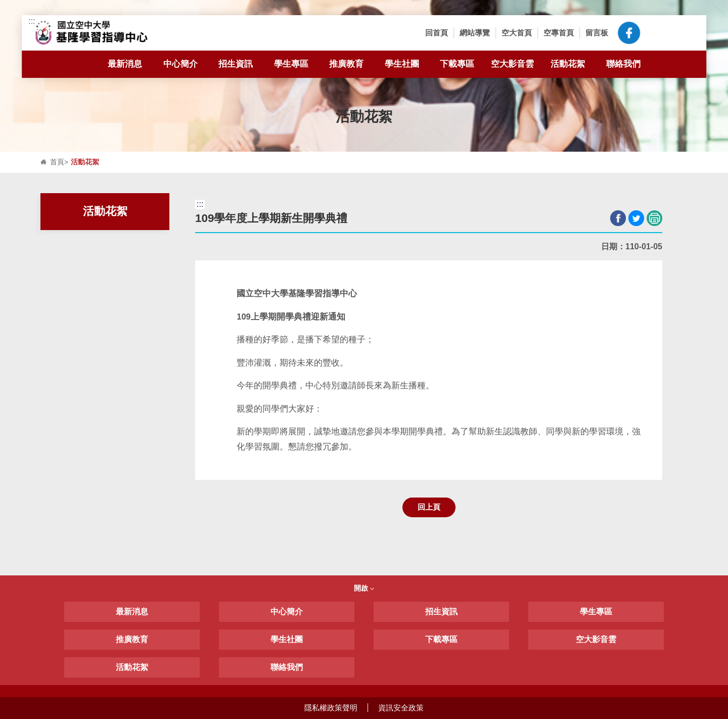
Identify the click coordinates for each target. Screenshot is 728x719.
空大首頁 (517, 33)
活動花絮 (568, 64)
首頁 (57, 162)
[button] (655, 33)
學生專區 (297, 64)
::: (32, 21)
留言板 (597, 33)
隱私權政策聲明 (331, 708)
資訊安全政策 (401, 708)
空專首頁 (559, 33)
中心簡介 (186, 64)
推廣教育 (346, 64)
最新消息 (130, 64)
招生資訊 (241, 64)
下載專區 (462, 64)
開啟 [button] (364, 588)
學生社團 (402, 64)
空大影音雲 (512, 64)
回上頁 (429, 507)
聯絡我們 (623, 64)
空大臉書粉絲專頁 (629, 33)
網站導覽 (475, 33)
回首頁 (437, 33)
